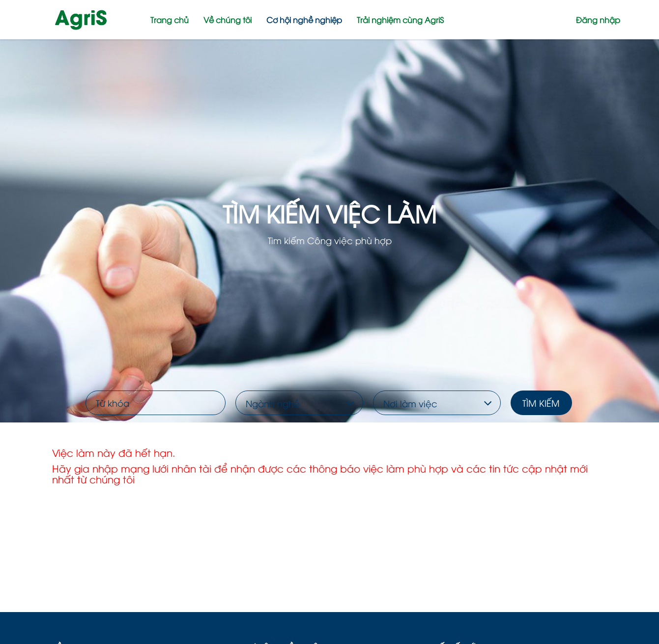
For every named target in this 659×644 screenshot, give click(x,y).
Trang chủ (170, 20)
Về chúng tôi (228, 20)
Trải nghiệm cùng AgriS (400, 20)
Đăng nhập (598, 20)
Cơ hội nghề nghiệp (304, 20)
